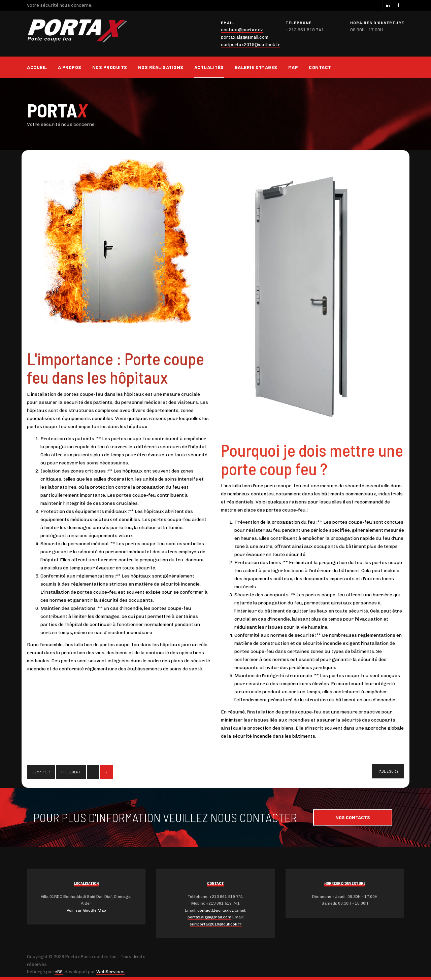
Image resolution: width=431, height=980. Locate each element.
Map (293, 67)
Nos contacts (353, 817)
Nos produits (110, 67)
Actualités (209, 67)
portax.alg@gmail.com (245, 37)
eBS (59, 972)
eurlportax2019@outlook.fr (251, 45)
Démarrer (41, 772)
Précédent (71, 772)
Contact (320, 67)
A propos (70, 67)
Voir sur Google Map (86, 910)
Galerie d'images (256, 67)
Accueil (37, 67)
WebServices (110, 972)
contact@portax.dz (242, 30)
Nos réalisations (161, 67)
